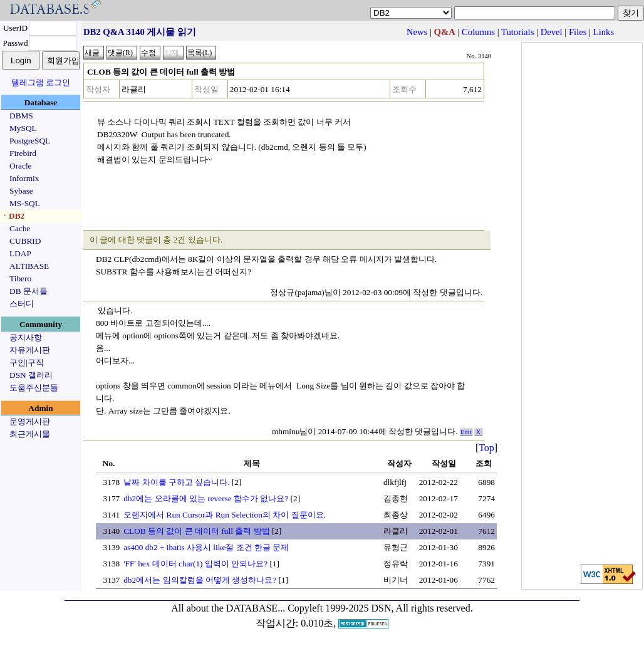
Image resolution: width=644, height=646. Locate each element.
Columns (478, 32)
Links (604, 32)
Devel (552, 32)
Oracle (21, 166)
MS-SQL (25, 203)
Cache (20, 228)
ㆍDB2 (13, 216)
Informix (24, 178)
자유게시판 (30, 350)
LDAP (20, 253)
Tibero (20, 279)
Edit (466, 432)
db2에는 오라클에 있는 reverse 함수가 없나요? (206, 498)
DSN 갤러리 (31, 375)
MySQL (23, 128)
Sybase (21, 191)
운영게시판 (30, 421)
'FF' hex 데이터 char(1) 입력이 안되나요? (195, 564)
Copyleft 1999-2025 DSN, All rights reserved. (380, 608)
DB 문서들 (29, 291)
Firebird (23, 153)
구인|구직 (27, 362)
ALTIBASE (29, 266)
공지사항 (26, 337)
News (417, 32)
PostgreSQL (30, 141)
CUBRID (25, 241)
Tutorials (517, 32)
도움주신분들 (34, 388)
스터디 (22, 304)
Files (578, 32)
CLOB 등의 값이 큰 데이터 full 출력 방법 (196, 531)
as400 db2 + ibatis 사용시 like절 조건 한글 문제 (206, 547)
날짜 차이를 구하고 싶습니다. (176, 482)
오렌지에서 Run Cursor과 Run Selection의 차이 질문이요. (225, 515)
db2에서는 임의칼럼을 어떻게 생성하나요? (200, 580)
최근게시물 (30, 434)
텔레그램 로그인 (41, 82)
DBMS (21, 116)
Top (486, 448)
